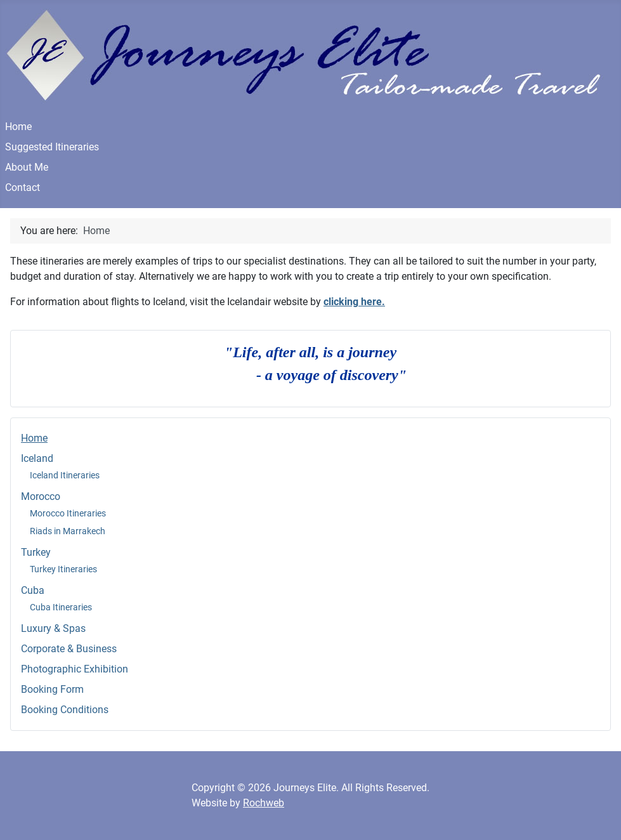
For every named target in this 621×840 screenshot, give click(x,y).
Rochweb (264, 803)
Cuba (33, 590)
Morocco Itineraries (68, 513)
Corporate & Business (69, 649)
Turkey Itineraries (63, 569)
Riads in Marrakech (68, 531)
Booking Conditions (65, 710)
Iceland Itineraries (65, 475)
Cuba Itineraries (61, 607)
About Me (27, 167)
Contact (23, 187)
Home (18, 127)
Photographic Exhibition (75, 669)
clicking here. (354, 302)
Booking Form (52, 689)
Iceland (37, 458)
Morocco (41, 496)
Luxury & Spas (53, 628)
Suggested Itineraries (52, 147)
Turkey (36, 552)
